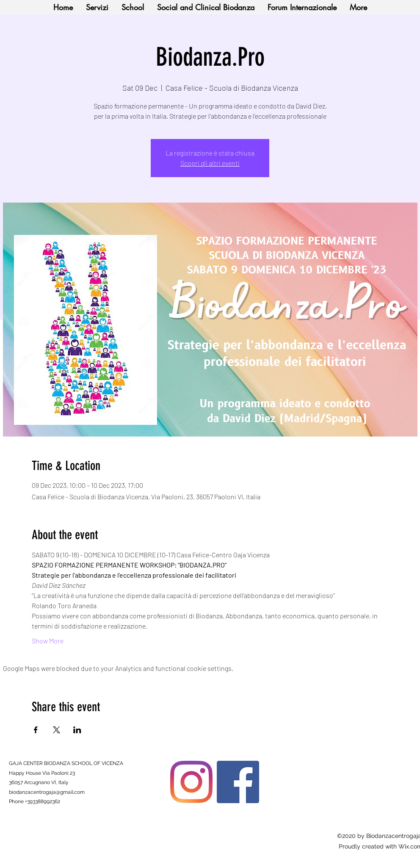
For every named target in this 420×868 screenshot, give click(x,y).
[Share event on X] (57, 730)
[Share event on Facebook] (36, 730)
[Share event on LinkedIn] (77, 730)
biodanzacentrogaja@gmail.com (47, 792)
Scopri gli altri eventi (210, 163)
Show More (48, 641)
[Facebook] (238, 782)
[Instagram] (191, 782)
